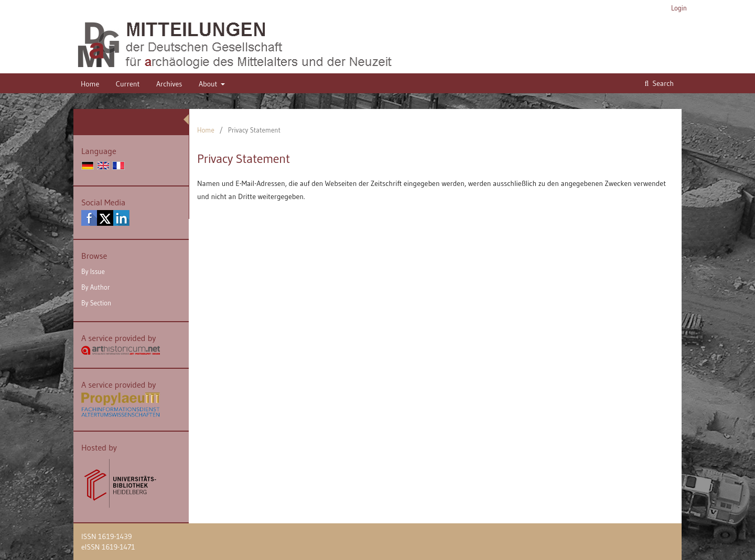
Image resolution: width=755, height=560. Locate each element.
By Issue (93, 271)
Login (679, 8)
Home (90, 84)
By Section (96, 303)
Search (662, 83)
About (209, 84)
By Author (96, 287)
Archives (169, 84)
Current (128, 84)
